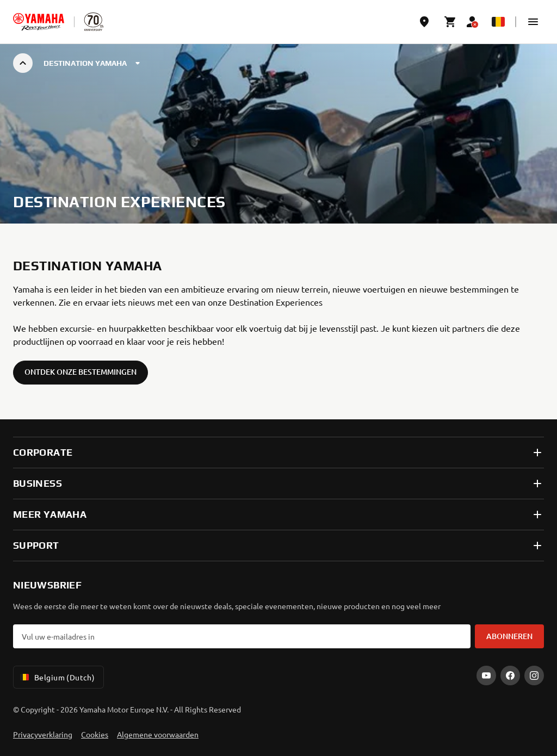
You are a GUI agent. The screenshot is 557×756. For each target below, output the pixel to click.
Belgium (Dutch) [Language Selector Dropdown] (56, 677)
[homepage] (39, 22)
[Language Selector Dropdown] (498, 22)
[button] (533, 22)
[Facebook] (510, 676)
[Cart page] (450, 22)
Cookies (95, 734)
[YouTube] (486, 676)
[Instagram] (534, 676)
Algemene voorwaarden (158, 734)
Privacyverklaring (43, 734)
